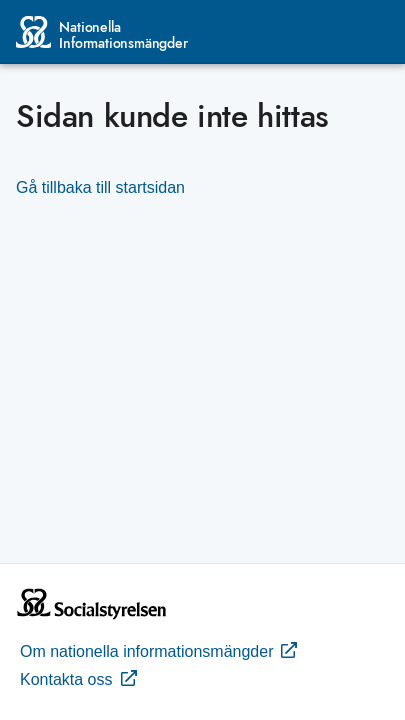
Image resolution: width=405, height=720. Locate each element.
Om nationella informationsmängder (158, 650)
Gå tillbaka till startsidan (100, 187)
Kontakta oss (78, 678)
